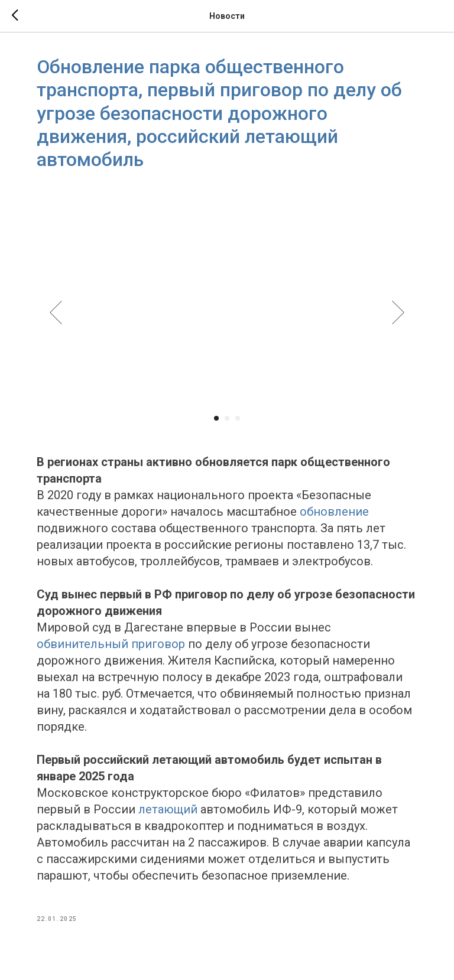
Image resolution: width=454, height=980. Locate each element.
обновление (335, 512)
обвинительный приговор (112, 644)
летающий (169, 810)
